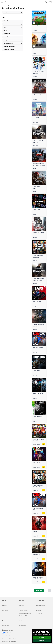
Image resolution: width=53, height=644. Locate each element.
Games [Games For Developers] (20, 623)
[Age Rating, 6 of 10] (13, 37)
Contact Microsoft (10, 639)
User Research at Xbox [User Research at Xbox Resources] (23, 616)
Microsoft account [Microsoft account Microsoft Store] (39, 603)
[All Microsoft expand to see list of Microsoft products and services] (2, 2)
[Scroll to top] (49, 590)
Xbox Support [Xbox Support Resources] (22, 606)
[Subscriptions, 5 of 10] (13, 34)
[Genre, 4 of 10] (13, 30)
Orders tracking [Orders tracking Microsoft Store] (39, 611)
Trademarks (31, 639)
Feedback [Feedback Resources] (21, 608)
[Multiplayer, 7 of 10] (13, 40)
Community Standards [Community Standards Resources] (23, 611)
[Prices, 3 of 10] (13, 27)
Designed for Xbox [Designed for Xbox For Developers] (22, 626)
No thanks (42, 641)
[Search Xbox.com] (6, 2)
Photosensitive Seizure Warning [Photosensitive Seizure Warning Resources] (25, 613)
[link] (39, 21)
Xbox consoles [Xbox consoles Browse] (5, 603)
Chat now (42, 637)
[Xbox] (4, 6)
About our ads (5, 641)
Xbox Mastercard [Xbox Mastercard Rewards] (5, 626)
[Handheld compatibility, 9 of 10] (13, 46)
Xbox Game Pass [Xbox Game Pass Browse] (5, 608)
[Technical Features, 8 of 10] (13, 43)
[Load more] (39, 590)
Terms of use (25, 639)
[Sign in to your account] (50, 2)
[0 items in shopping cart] (47, 2)
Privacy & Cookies (18, 639)
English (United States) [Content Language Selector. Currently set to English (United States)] (9, 630)
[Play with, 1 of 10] (13, 21)
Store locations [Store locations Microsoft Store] (39, 613)
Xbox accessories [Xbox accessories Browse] (5, 611)
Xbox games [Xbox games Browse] (4, 606)
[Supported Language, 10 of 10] (13, 50)
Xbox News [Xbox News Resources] (21, 603)
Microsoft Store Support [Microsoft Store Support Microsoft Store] (41, 606)
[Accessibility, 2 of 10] (13, 24)
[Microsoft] (26, 1)
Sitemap (4, 639)
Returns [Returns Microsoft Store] (38, 608)
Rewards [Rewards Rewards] (4, 623)
